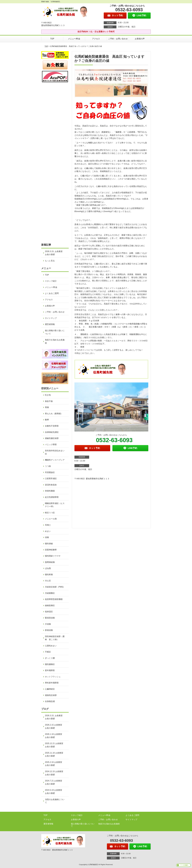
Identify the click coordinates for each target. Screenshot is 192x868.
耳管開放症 (50, 472)
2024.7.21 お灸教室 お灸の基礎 (54, 782)
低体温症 (49, 612)
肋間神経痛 (50, 562)
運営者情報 (50, 324)
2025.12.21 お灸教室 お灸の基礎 (55, 745)
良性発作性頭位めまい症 (55, 452)
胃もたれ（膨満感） (54, 414)
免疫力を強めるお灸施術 (55, 341)
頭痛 (47, 537)
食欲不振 (49, 401)
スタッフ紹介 (51, 281)
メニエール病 (51, 519)
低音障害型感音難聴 (54, 599)
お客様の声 (140, 39)
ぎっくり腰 (50, 658)
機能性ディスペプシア (55, 460)
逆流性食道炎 (51, 485)
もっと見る (50, 261)
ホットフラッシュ (53, 677)
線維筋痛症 (50, 605)
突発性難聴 (50, 491)
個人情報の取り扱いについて (55, 332)
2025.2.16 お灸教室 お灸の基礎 (54, 764)
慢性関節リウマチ (53, 556)
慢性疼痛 (49, 575)
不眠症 (48, 652)
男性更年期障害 (52, 683)
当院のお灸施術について (55, 801)
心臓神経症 (50, 689)
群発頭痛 (49, 630)
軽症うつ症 (50, 513)
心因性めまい (51, 646)
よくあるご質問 (52, 293)
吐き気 (48, 395)
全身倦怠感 (50, 701)
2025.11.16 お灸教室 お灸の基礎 (55, 754)
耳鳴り (48, 525)
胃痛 (47, 407)
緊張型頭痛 (50, 618)
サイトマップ (51, 318)
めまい (48, 531)
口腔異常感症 (51, 479)
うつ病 (48, 466)
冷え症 (48, 581)
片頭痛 (48, 624)
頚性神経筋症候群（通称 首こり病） (55, 638)
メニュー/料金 (74, 39)
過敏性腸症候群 (52, 438)
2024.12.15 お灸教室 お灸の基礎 (55, 773)
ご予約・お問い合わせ (118, 39)
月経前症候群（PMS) (54, 587)
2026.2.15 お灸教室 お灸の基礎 (54, 726)
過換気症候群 (51, 695)
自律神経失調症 (52, 432)
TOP (52, 39)
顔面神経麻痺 (51, 550)
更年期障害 (50, 670)
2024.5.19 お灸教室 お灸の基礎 (54, 792)
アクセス (96, 39)
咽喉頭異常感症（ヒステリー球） (55, 505)
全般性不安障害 (52, 426)
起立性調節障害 (52, 497)
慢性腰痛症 (50, 664)
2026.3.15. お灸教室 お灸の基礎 (55, 253)
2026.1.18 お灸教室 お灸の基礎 (54, 736)
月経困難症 (50, 593)
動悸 (47, 420)
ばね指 (48, 568)
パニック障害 (51, 445)
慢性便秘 (49, 544)
